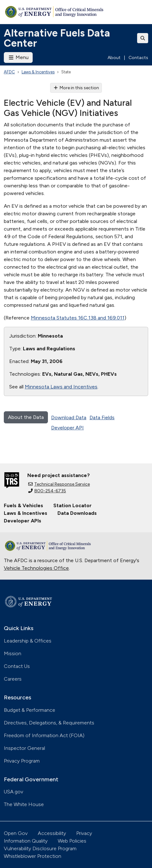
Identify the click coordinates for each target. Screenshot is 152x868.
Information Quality (26, 841)
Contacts (138, 58)
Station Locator (73, 505)
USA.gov (13, 792)
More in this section (76, 88)
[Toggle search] (143, 38)
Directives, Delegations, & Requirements (49, 723)
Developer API (67, 428)
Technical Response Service (59, 484)
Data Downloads (77, 513)
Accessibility (52, 833)
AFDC (9, 72)
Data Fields (102, 417)
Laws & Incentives (38, 72)
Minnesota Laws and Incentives (61, 387)
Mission (13, 653)
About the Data (26, 417)
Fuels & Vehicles (23, 505)
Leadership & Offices (28, 641)
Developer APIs (23, 521)
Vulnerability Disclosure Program (40, 848)
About (114, 58)
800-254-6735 (47, 491)
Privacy (84, 833)
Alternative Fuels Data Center (57, 38)
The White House (24, 804)
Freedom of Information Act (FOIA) (44, 735)
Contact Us (17, 666)
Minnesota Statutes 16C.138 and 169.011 (78, 318)
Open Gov (16, 833)
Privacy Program (22, 761)
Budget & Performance (30, 710)
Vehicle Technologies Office (36, 568)
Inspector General (24, 748)
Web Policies (72, 841)
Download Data (69, 417)
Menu (18, 57)
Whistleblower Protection (33, 856)
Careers (13, 679)
